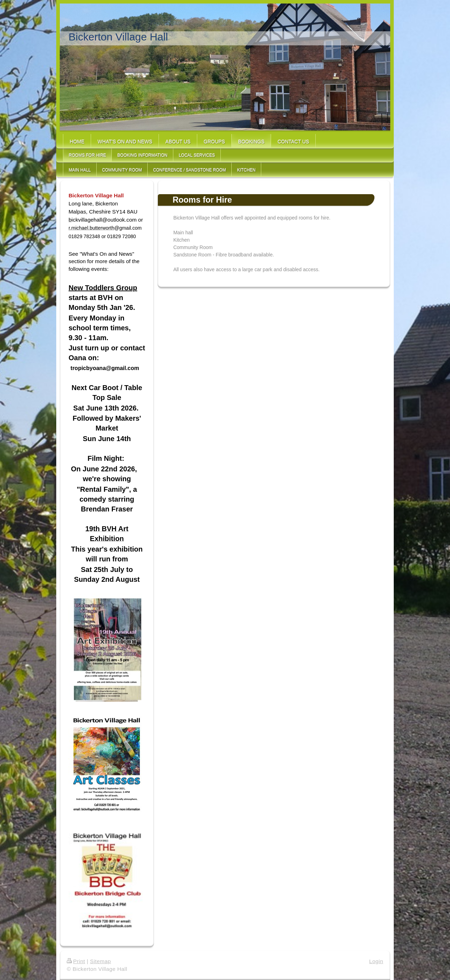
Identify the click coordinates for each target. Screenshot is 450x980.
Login (376, 961)
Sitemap (101, 961)
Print (76, 961)
